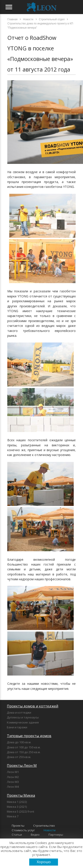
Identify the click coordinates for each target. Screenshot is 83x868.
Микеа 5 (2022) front (20, 811)
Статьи (17, 835)
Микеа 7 (13, 816)
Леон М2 (13, 777)
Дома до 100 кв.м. (19, 742)
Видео (35, 835)
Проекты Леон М (22, 765)
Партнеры (56, 835)
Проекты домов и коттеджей (33, 706)
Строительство (44, 826)
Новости (50, 830)
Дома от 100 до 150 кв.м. (24, 747)
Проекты (18, 826)
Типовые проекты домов (29, 736)
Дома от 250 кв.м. (19, 757)
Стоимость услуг (23, 830)
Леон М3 (13, 782)
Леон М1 (13, 772)
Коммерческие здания (23, 722)
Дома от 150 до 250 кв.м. (24, 752)
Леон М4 (13, 787)
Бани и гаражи (17, 727)
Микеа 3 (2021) (17, 807)
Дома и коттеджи (19, 712)
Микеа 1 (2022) (17, 802)
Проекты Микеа (21, 795)
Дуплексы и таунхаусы (23, 717)
